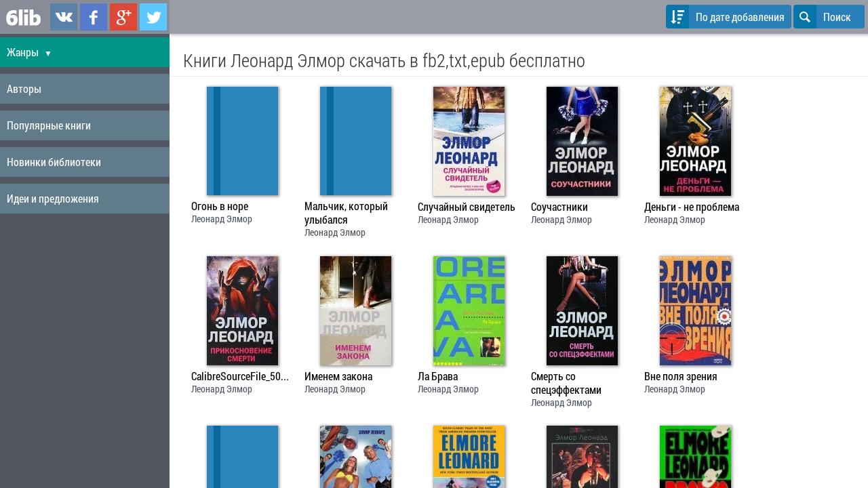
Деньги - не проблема (692, 207)
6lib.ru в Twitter (153, 17)
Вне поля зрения (681, 376)
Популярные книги (49, 125)
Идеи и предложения (53, 198)
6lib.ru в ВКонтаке (64, 17)
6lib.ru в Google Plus (123, 17)
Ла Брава (438, 376)
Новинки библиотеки (54, 162)
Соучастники (559, 207)
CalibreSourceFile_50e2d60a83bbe (242, 376)
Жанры (29, 52)
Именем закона (338, 376)
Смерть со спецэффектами (566, 383)
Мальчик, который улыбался (346, 213)
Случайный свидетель (467, 207)
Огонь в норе (220, 206)
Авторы (24, 88)
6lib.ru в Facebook (94, 17)
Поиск (822, 17)
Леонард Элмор (222, 219)
